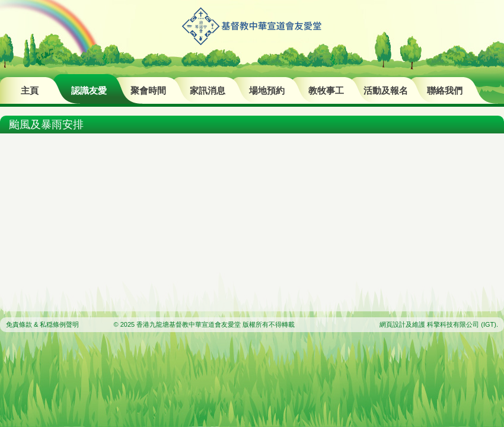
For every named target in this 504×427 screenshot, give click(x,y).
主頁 (30, 90)
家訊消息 (208, 90)
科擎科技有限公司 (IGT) (462, 324)
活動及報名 (386, 90)
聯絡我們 (445, 90)
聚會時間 (148, 90)
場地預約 (267, 90)
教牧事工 (326, 90)
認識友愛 (89, 90)
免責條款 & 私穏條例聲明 (42, 324)
